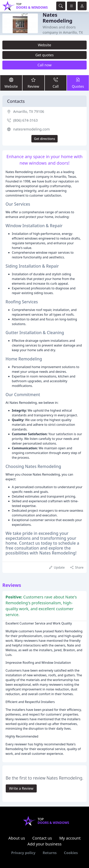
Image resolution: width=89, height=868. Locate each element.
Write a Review (21, 788)
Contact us (42, 838)
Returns (50, 853)
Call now (44, 65)
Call (56, 83)
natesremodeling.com (31, 129)
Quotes (78, 83)
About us (17, 838)
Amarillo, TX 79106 (29, 111)
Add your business (44, 844)
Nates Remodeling (58, 18)
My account (70, 838)
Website (45, 45)
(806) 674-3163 (25, 120)
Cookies (71, 853)
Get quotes (44, 55)
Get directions (44, 139)
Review (33, 83)
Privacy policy (23, 853)
